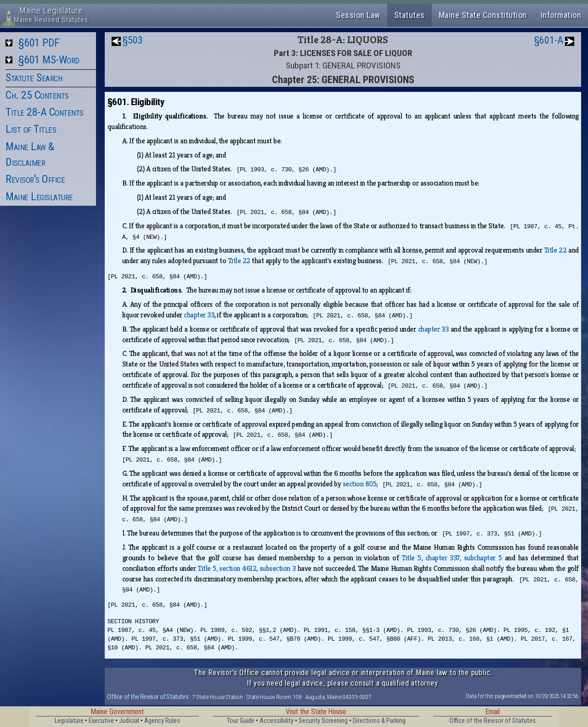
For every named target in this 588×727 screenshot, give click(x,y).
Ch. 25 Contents (37, 95)
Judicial (129, 721)
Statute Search (34, 78)
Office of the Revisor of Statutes (148, 697)
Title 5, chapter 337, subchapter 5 (452, 558)
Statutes (410, 15)
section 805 (360, 484)
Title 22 (555, 250)
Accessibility (277, 721)
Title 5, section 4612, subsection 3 (246, 568)
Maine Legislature (39, 197)
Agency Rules (162, 721)
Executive (101, 721)
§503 (133, 40)
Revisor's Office (35, 179)
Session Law (358, 15)
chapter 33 (199, 315)
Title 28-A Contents (45, 112)
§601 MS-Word (49, 60)
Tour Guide (241, 721)
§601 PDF (39, 43)
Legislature (69, 721)
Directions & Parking (379, 721)
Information (561, 15)
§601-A (549, 40)
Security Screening (323, 721)
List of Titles (31, 129)
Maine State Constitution (483, 15)
